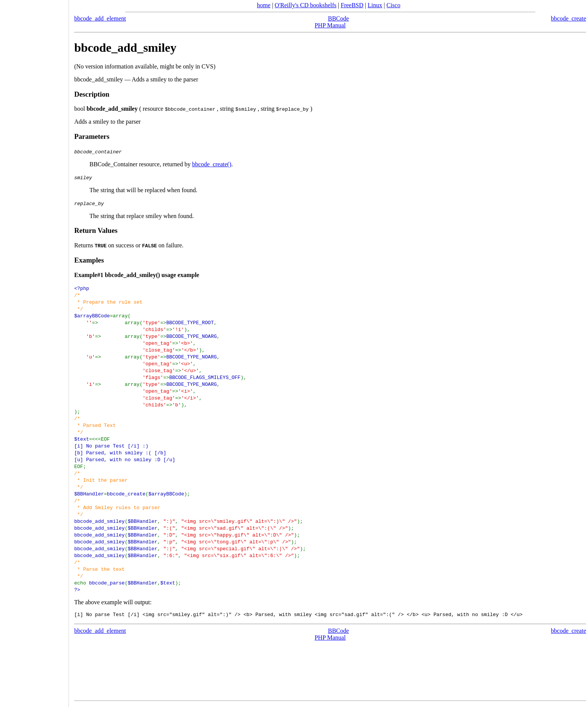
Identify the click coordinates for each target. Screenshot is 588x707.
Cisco (393, 5)
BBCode (339, 18)
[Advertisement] (34, 351)
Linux (375, 5)
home (264, 5)
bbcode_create (569, 18)
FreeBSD (352, 5)
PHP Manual (330, 25)
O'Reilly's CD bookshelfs (306, 5)
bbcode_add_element (100, 18)
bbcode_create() (212, 164)
